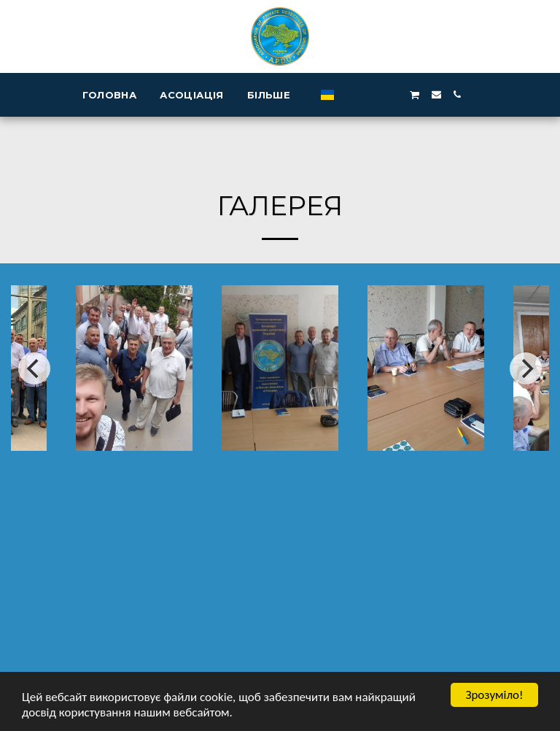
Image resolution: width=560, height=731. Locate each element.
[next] (526, 368)
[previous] (34, 368)
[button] (350, 94)
